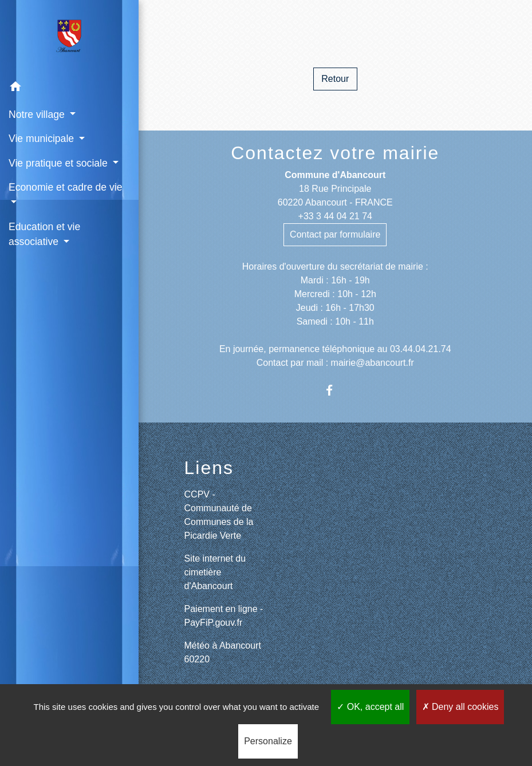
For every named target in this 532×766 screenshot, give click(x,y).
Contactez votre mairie (335, 153)
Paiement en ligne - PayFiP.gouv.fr (224, 616)
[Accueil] (69, 38)
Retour (335, 79)
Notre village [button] (38, 114)
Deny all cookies (460, 707)
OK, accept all (370, 707)
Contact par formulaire (335, 234)
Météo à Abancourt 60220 (223, 652)
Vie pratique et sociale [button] (60, 163)
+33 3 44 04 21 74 (335, 216)
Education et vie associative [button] (44, 234)
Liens (209, 468)
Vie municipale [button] (43, 139)
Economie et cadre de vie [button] (66, 187)
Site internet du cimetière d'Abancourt (215, 572)
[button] (69, 88)
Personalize (268, 741)
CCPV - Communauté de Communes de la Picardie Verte (219, 515)
